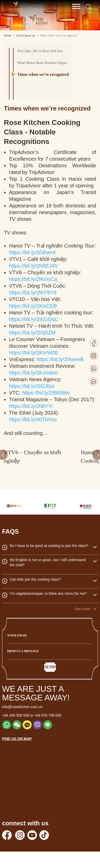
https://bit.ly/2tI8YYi (31, 406)
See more (82, 609)
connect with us (25, 823)
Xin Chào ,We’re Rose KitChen (40, 51)
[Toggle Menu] (76, 6)
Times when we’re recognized (43, 74)
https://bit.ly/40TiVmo (33, 419)
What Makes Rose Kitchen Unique (42, 63)
